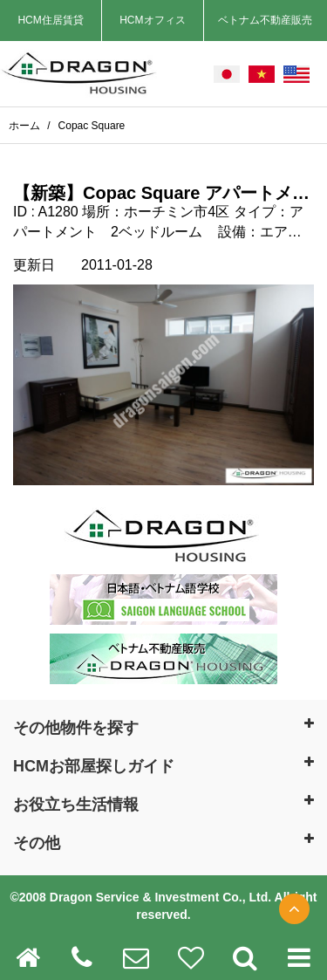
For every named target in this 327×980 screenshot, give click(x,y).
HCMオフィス (152, 20)
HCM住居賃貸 (50, 20)
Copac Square (92, 126)
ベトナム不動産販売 (265, 20)
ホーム (26, 126)
